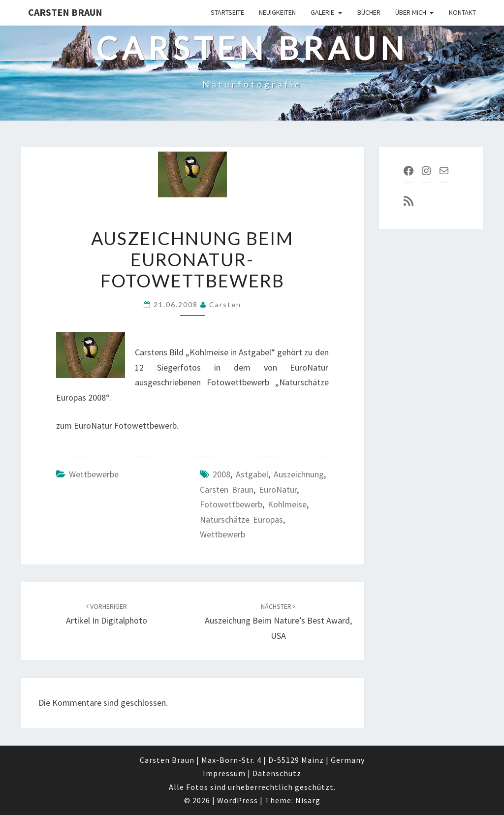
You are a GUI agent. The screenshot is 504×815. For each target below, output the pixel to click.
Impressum (224, 773)
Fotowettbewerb (231, 504)
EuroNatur (278, 489)
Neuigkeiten (277, 12)
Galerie (322, 12)
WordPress (237, 800)
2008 (221, 474)
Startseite (227, 12)
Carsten (225, 304)
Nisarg (308, 800)
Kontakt (462, 12)
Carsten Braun (65, 12)
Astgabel (252, 474)
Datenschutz (277, 773)
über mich (411, 12)
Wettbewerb (222, 534)
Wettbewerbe (94, 474)
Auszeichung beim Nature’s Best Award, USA (278, 622)
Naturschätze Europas (241, 519)
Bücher (369, 12)
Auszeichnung (299, 474)
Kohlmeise (287, 504)
